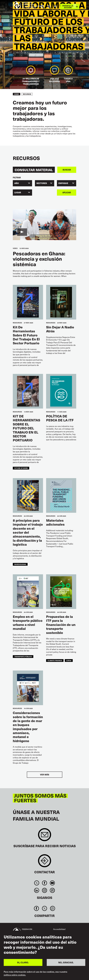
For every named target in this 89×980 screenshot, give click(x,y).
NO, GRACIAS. (66, 962)
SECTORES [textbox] (42, 183)
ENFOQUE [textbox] (63, 183)
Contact (45, 862)
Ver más (45, 775)
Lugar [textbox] (18, 192)
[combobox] (22, 183)
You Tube (52, 883)
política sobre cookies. (15, 975)
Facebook (44, 883)
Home (17, 94)
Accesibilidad (59, 929)
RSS (52, 890)
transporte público (23, 656)
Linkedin (37, 890)
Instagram (44, 890)
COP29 (69, 660)
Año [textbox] (17, 183)
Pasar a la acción (68, 7)
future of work (21, 468)
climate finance (55, 660)
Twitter (37, 883)
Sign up (45, 836)
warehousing (20, 564)
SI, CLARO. (23, 962)
